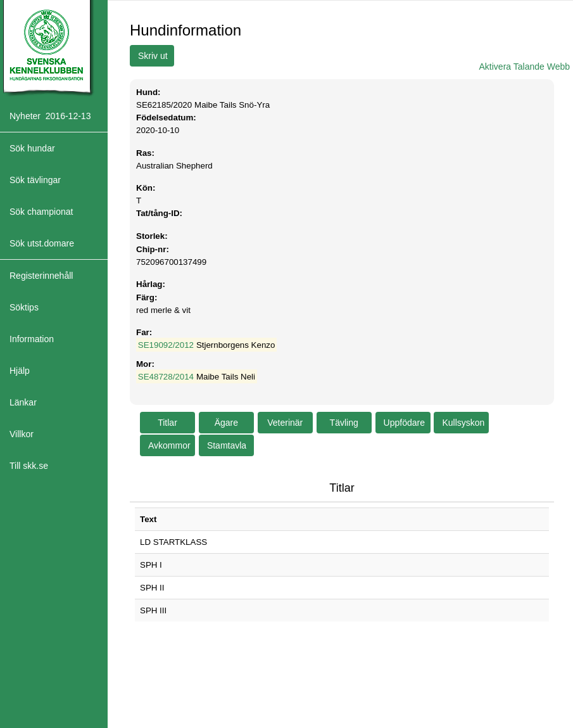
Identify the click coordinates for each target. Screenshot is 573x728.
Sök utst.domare (42, 243)
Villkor (22, 434)
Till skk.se (29, 466)
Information (32, 339)
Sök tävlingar (35, 180)
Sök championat (41, 212)
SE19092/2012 (166, 345)
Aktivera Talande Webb (525, 67)
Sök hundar (32, 148)
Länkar (23, 402)
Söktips (24, 307)
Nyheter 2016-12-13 (50, 116)
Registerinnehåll (41, 276)
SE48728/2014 (166, 377)
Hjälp (20, 371)
